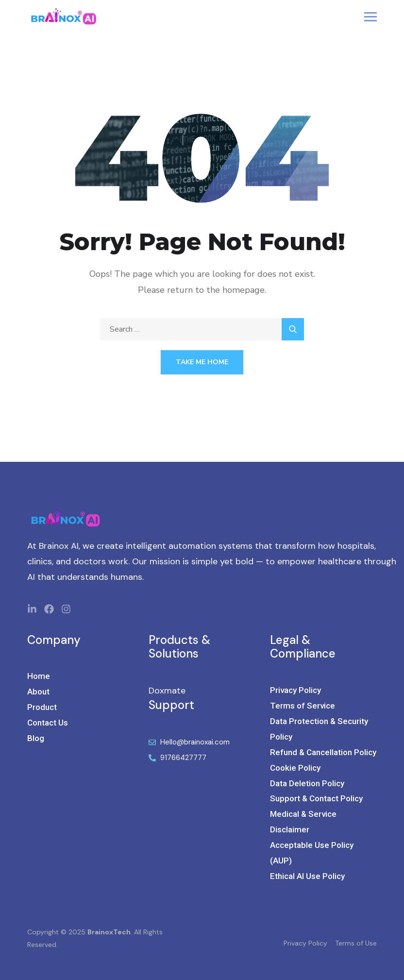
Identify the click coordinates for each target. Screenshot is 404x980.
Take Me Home (202, 362)
